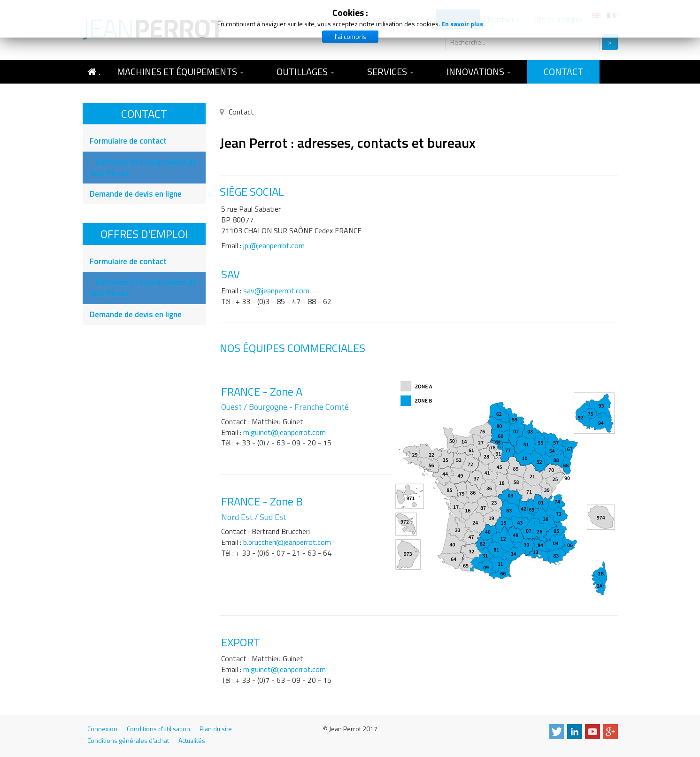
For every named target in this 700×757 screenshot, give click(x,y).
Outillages (305, 72)
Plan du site (216, 729)
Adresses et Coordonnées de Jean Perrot (143, 168)
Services (390, 72)
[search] (523, 42)
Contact (563, 72)
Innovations (479, 72)
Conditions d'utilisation (158, 729)
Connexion (102, 729)
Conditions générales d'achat (128, 741)
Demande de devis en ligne (136, 194)
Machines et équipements (180, 72)
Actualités (192, 741)
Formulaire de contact (128, 141)
